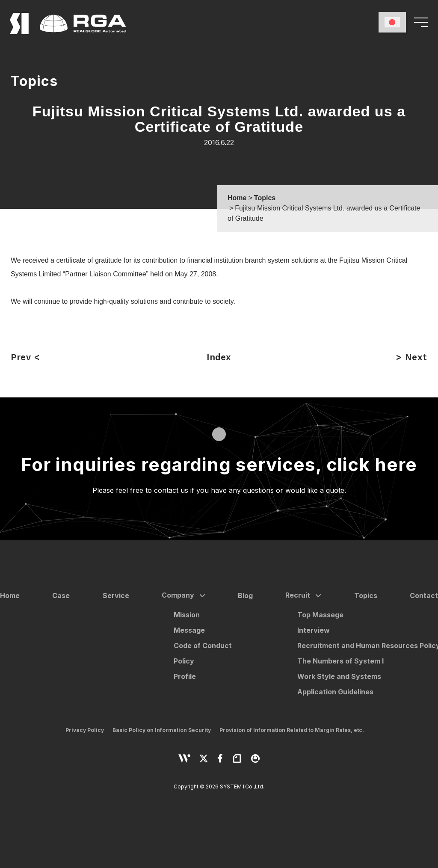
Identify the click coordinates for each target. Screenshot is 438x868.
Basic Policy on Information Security (162, 730)
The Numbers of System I (340, 661)
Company (178, 595)
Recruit (298, 595)
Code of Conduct (203, 646)
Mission (187, 615)
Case (61, 595)
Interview (314, 630)
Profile (185, 676)
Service (116, 595)
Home (10, 595)
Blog (245, 595)
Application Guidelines (335, 692)
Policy (184, 661)
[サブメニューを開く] (201, 596)
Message (189, 630)
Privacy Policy (85, 730)
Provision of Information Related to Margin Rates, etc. (292, 730)
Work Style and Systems (339, 676)
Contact (424, 595)
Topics (366, 595)
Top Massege (320, 615)
